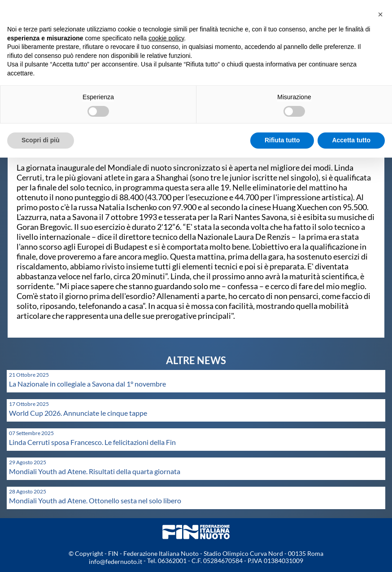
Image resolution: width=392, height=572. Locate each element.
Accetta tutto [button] (351, 140)
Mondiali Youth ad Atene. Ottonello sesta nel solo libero (95, 500)
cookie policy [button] (166, 38)
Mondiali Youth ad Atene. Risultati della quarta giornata (95, 471)
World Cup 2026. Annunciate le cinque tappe (78, 413)
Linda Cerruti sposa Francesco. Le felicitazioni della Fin (92, 442)
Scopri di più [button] (41, 140)
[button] (380, 14)
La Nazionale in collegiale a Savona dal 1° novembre (87, 384)
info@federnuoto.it (115, 561)
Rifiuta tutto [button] (282, 140)
